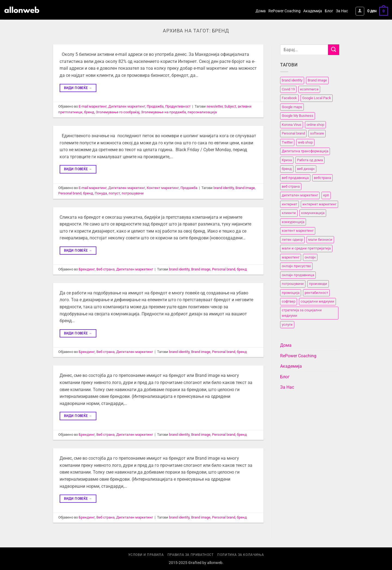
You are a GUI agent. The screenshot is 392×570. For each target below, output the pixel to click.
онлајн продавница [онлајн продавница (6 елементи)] (298, 275)
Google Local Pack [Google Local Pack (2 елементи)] (317, 98)
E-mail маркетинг (93, 106)
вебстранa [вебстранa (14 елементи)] (322, 178)
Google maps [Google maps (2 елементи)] (292, 107)
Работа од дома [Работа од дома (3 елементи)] (310, 160)
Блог (329, 11)
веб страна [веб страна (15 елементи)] (291, 186)
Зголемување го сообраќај (118, 112)
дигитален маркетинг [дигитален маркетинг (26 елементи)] (300, 195)
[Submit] (333, 50)
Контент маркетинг (163, 188)
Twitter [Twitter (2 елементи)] (287, 142)
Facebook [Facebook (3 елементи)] (289, 98)
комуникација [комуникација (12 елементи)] (313, 213)
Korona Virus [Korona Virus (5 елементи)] (292, 125)
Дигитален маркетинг (127, 106)
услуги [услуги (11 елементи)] (287, 324)
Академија (313, 11)
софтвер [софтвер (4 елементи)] (289, 301)
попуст (114, 193)
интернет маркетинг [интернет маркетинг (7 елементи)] (319, 204)
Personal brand (70, 193)
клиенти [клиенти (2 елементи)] (289, 213)
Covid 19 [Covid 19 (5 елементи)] (288, 89)
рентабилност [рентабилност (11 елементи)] (316, 293)
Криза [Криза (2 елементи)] (287, 160)
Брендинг (87, 269)
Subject (230, 106)
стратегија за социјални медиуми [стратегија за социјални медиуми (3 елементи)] (302, 313)
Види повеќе (78, 88)
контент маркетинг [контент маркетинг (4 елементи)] (298, 231)
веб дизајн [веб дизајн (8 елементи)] (306, 169)
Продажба (155, 106)
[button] (360, 11)
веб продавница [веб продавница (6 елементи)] (295, 178)
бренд (89, 112)
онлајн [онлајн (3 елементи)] (310, 257)
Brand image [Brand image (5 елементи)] (317, 80)
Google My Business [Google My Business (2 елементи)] (298, 116)
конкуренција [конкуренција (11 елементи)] (293, 222)
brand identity (224, 188)
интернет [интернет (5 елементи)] (290, 204)
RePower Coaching (284, 11)
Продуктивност (178, 106)
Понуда (101, 193)
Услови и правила (146, 555)
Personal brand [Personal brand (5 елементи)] (293, 133)
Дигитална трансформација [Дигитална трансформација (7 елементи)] (305, 151)
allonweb (215, 563)
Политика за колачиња (241, 555)
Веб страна (105, 269)
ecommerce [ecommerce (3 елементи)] (309, 89)
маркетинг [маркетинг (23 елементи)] (291, 257)
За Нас (342, 11)
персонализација (202, 112)
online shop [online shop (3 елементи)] (315, 125)
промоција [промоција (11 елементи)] (291, 293)
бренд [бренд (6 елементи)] (287, 169)
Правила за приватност (191, 555)
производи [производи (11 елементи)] (318, 284)
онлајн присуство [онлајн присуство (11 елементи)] (296, 266)
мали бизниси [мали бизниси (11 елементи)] (320, 240)
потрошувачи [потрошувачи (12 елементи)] (293, 284)
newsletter (215, 106)
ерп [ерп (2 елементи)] (326, 195)
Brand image (245, 188)
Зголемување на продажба (163, 112)
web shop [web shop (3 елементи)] (305, 142)
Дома (261, 11)
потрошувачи (133, 193)
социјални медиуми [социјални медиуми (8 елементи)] (317, 301)
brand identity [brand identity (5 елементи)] (292, 80)
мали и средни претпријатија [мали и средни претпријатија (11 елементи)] (306, 249)
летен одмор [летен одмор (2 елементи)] (292, 240)
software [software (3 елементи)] (317, 133)
